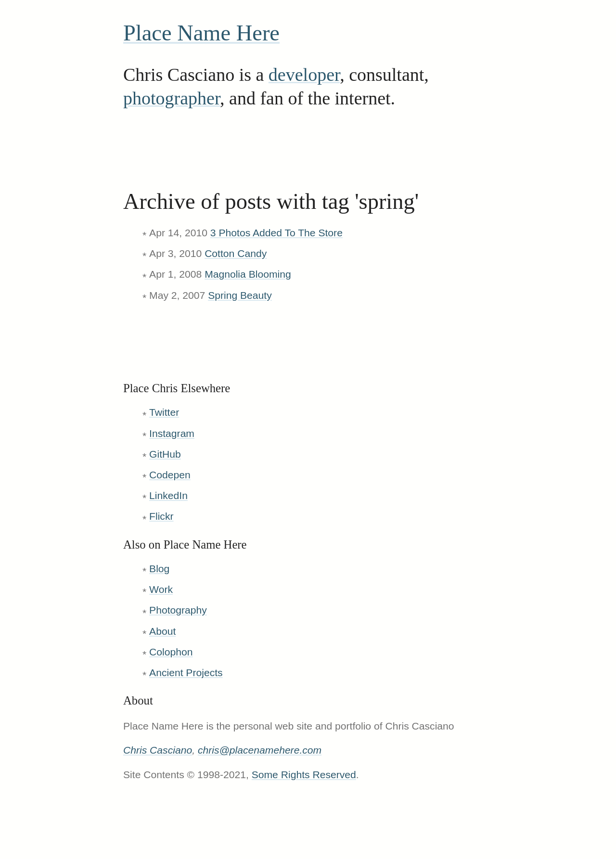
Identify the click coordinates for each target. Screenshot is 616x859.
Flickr (161, 516)
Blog (159, 569)
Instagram (172, 433)
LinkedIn (168, 495)
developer (304, 75)
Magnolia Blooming (248, 274)
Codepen (170, 475)
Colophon (171, 652)
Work (161, 589)
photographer (172, 98)
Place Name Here (201, 33)
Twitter (164, 412)
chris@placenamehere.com (260, 750)
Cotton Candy (236, 253)
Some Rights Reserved (304, 775)
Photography (178, 610)
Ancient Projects (186, 673)
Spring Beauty (240, 295)
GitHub (165, 454)
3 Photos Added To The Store (276, 233)
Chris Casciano (158, 750)
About (162, 631)
